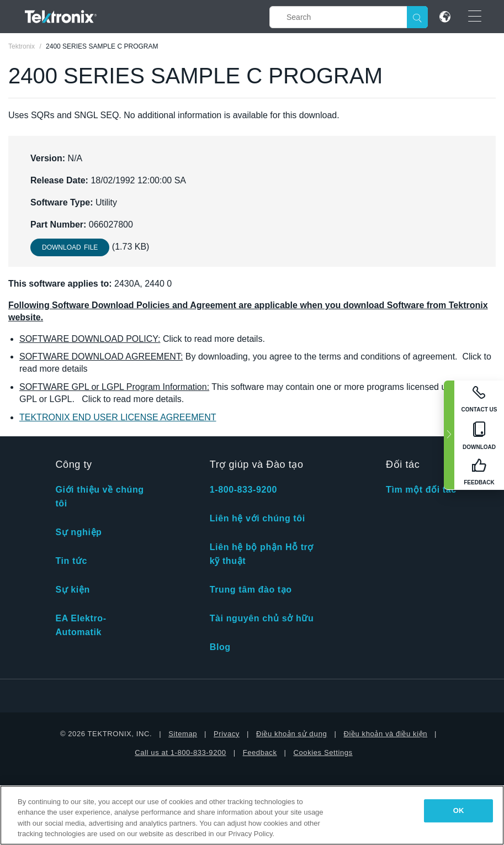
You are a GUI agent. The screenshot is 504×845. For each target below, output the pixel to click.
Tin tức (71, 561)
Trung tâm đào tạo (251, 590)
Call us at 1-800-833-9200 (180, 752)
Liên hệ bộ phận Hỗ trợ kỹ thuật (262, 554)
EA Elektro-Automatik (81, 625)
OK (459, 810)
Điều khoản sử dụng (292, 734)
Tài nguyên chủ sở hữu (262, 618)
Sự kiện (72, 590)
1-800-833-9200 (243, 490)
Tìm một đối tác (421, 490)
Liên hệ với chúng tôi (258, 518)
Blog (220, 647)
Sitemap (183, 734)
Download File (70, 247)
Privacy (227, 734)
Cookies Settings (323, 752)
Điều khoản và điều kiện (385, 734)
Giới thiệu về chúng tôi (99, 497)
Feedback (260, 752)
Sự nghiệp (78, 532)
